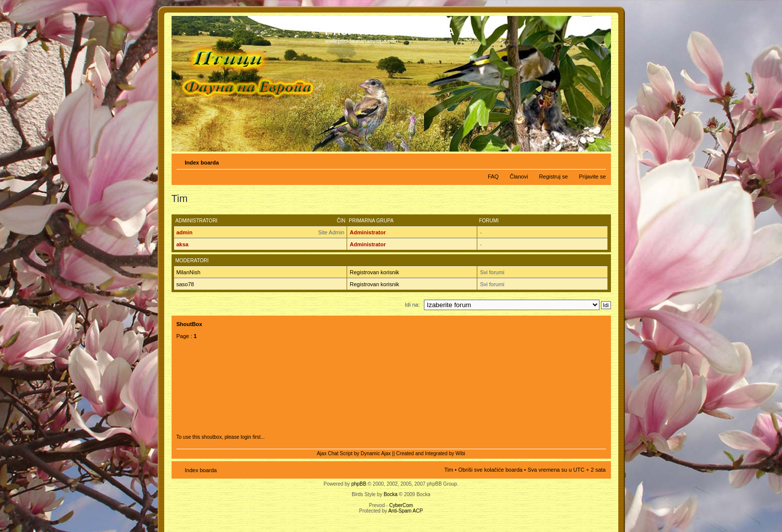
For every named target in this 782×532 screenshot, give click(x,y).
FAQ (493, 177)
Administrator (368, 232)
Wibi (460, 453)
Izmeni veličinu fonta (599, 161)
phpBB (359, 484)
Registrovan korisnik (374, 272)
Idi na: (412, 305)
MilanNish (189, 272)
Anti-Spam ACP (405, 511)
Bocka (391, 494)
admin (185, 232)
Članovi (519, 177)
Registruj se (554, 177)
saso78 (185, 284)
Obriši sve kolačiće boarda (490, 470)
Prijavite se (592, 177)
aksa (183, 244)
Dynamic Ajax (376, 453)
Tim (449, 470)
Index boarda (202, 163)
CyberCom (401, 505)
